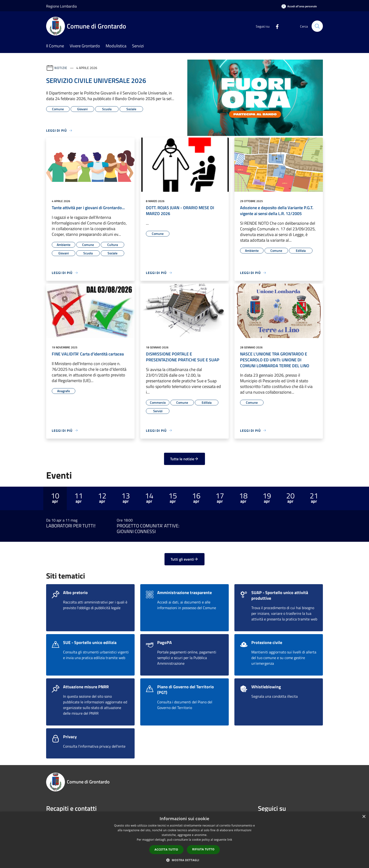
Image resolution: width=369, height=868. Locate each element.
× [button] (364, 817)
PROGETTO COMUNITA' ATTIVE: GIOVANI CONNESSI (148, 529)
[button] (184, 860)
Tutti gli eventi (184, 559)
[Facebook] (275, 26)
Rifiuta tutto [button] (203, 849)
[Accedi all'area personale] (299, 6)
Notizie (61, 68)
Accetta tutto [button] (166, 850)
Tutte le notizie (184, 459)
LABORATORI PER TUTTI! (71, 526)
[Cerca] (317, 26)
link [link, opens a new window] (230, 840)
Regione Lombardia (61, 6)
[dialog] (184, 840)
